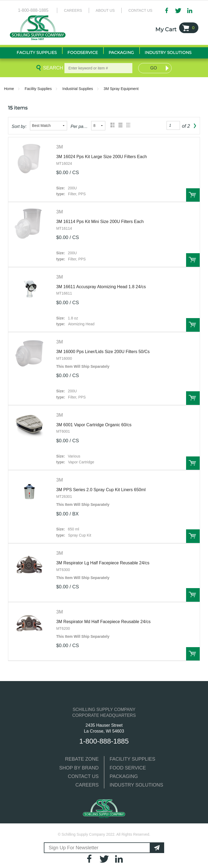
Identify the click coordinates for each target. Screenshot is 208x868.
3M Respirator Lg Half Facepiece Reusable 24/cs (103, 563)
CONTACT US (83, 776)
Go (154, 68)
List (119, 126)
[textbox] (99, 68)
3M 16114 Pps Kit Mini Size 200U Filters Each (100, 222)
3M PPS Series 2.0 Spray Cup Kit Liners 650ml (101, 490)
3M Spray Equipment (121, 89)
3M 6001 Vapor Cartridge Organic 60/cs (94, 425)
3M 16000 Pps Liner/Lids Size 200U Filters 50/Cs (103, 352)
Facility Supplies (38, 89)
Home (9, 89)
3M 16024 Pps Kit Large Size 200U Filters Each (101, 157)
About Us (105, 10)
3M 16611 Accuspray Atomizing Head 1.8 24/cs (101, 287)
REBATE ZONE (82, 759)
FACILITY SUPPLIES (132, 759)
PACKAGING (124, 776)
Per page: (79, 126)
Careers (73, 10)
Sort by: (19, 126)
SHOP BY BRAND (79, 768)
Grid (111, 126)
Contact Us (140, 10)
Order (193, 195)
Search (52, 68)
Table (127, 126)
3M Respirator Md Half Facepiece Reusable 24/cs (103, 622)
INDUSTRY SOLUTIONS (136, 785)
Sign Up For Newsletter (74, 848)
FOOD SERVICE (128, 768)
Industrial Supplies (78, 89)
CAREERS (87, 785)
